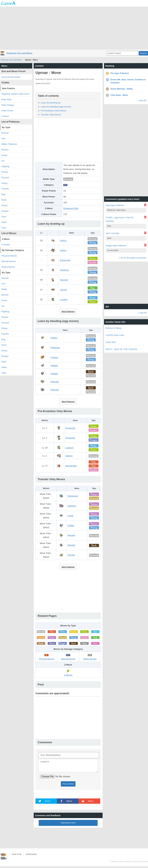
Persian (71, 555)
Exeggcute (65, 260)
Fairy (4, 228)
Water (4, 289)
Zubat (70, 516)
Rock (4, 200)
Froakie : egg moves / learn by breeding (120, 219)
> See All (142, 100)
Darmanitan (71, 466)
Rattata (54, 365)
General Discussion (11, 77)
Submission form (68, 824)
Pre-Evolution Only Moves (53, 111)
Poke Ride (7, 99)
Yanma (63, 290)
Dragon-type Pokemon (116, 246)
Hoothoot (64, 270)
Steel (4, 222)
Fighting (5, 166)
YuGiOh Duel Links (115, 335)
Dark (4, 217)
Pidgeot (54, 357)
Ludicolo (69, 448)
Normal (5, 133)
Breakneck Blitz (71, 208)
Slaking (69, 456)
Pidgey (54, 338)
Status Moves (8, 267)
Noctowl (64, 280)
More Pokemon (68, 311)
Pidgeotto (55, 348)
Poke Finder (7, 111)
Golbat (71, 525)
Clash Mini (111, 342)
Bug (3, 194)
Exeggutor (70, 428)
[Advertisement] (74, 28)
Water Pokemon (9, 144)
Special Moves (9, 261)
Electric (5, 150)
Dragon (5, 211)
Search (143, 53)
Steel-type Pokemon (115, 205)
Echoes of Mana (113, 328)
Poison (5, 172)
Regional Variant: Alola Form (15, 94)
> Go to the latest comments (132, 258)
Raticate (55, 382)
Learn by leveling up (51, 103)
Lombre (64, 299)
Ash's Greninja (112, 233)
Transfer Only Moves (51, 115)
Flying (4, 183)
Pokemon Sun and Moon (20, 53)
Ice (3, 161)
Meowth (71, 535)
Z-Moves (6, 245)
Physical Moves (9, 256)
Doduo (63, 240)
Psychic (5, 189)
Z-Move (5, 116)
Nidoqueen (73, 496)
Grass (4, 155)
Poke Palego (8, 105)
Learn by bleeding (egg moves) (56, 107)
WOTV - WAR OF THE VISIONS (121, 349)
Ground (5, 177)
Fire (3, 138)
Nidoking (72, 506)
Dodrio (63, 250)
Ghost (4, 205)
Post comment (68, 786)
